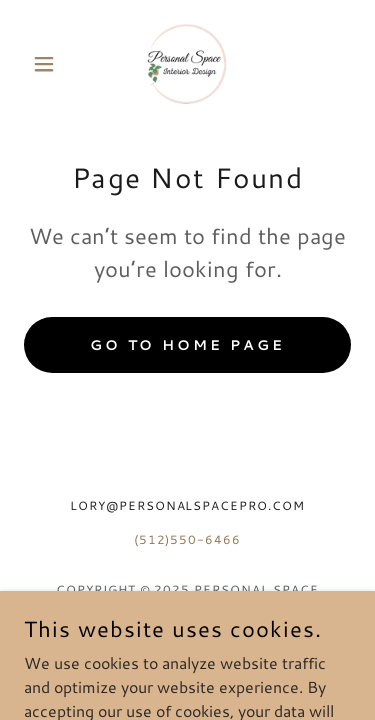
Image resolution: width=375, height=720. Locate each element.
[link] (187, 64)
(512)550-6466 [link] (188, 539)
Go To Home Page (188, 345)
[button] (48, 64)
